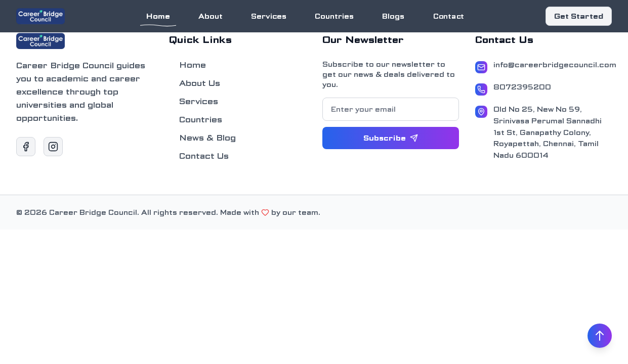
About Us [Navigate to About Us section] (195, 83)
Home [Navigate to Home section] (158, 18)
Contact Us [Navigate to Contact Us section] (199, 156)
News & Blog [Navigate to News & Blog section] (202, 138)
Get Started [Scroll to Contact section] (579, 16)
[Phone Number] (543, 88)
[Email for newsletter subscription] (391, 109)
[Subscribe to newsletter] (391, 138)
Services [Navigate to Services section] (268, 16)
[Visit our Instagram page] (53, 147)
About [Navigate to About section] (211, 16)
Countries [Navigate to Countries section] (334, 16)
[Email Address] (543, 66)
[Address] (543, 132)
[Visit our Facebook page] (26, 147)
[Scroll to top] (600, 336)
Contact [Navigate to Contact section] (448, 16)
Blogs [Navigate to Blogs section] (393, 16)
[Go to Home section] (40, 16)
